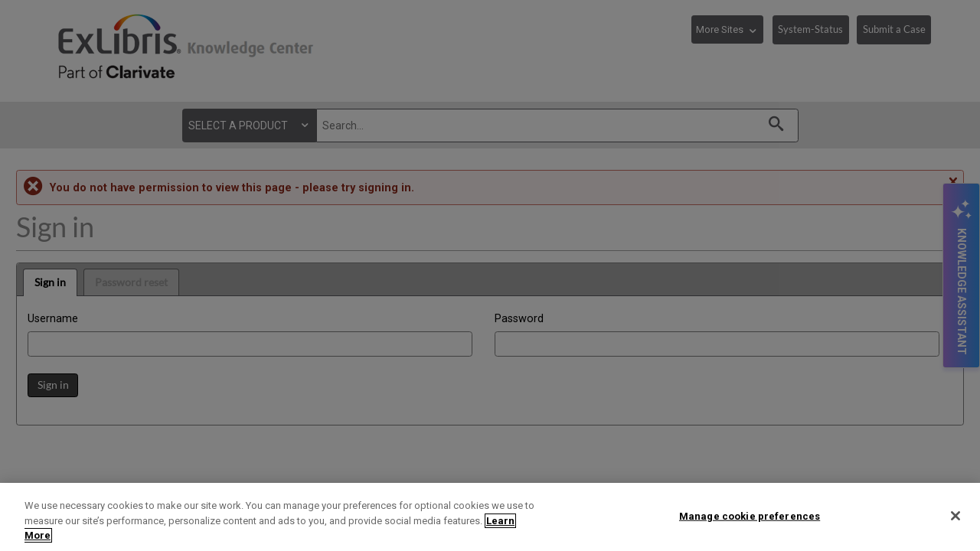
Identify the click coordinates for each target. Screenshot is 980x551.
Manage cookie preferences (750, 515)
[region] (490, 517)
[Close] (955, 516)
